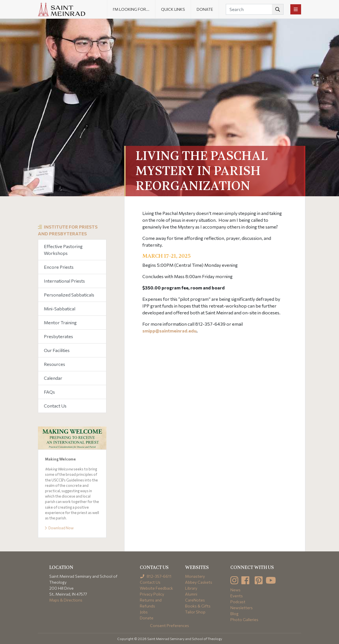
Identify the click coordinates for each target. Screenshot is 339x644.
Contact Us (55, 406)
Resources (54, 364)
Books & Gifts (198, 606)
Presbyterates (58, 336)
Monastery (195, 576)
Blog (234, 614)
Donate (205, 9)
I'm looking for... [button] (131, 9)
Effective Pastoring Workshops (63, 250)
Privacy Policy (152, 594)
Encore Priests (59, 267)
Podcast (238, 602)
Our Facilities (57, 350)
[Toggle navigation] (296, 9)
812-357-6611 (156, 576)
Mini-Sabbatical (60, 309)
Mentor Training (60, 322)
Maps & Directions (66, 600)
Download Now (59, 528)
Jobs (144, 612)
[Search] (255, 9)
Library (191, 588)
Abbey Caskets (199, 582)
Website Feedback (156, 588)
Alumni (191, 594)
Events (237, 596)
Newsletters (242, 608)
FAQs (49, 392)
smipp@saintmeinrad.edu (169, 331)
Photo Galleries (244, 620)
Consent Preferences (169, 625)
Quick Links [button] (173, 9)
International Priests (64, 281)
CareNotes (195, 600)
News (235, 590)
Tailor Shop (195, 612)
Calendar (53, 378)
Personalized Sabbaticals (69, 295)
